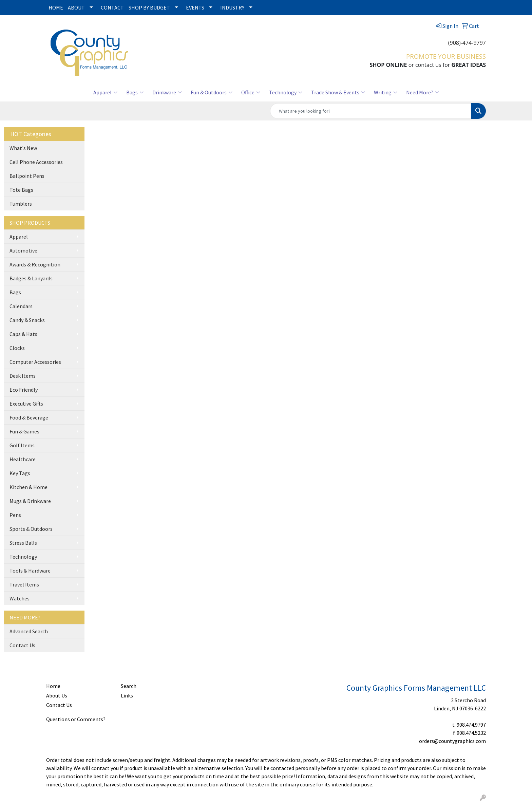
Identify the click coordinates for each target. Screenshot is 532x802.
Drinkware (167, 92)
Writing (386, 92)
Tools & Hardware (30, 571)
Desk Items (23, 376)
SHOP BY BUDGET (149, 7)
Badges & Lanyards (31, 278)
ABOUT (76, 7)
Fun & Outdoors (212, 92)
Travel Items (24, 584)
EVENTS (195, 7)
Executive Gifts (26, 404)
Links (127, 695)
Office (251, 92)
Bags (135, 92)
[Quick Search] (371, 111)
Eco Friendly (24, 390)
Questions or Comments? (76, 719)
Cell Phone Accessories (36, 162)
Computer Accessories (35, 362)
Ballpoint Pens (27, 176)
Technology (286, 92)
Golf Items (22, 445)
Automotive (23, 250)
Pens (15, 515)
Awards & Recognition (35, 264)
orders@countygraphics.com (452, 741)
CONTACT (112, 7)
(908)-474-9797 (467, 43)
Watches (20, 598)
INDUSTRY (232, 7)
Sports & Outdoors (31, 529)
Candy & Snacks (27, 320)
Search (129, 686)
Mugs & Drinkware (30, 501)
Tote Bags (21, 190)
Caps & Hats (23, 334)
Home (53, 686)
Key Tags (20, 473)
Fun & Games (24, 431)
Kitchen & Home (28, 487)
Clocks (17, 348)
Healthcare (23, 459)
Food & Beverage (29, 417)
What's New (23, 148)
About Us (57, 695)
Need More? (423, 92)
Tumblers (21, 204)
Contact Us (22, 645)
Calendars (21, 306)
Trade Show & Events (338, 92)
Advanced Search (29, 631)
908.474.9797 (471, 725)
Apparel (105, 92)
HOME (56, 7)
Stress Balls (23, 543)
